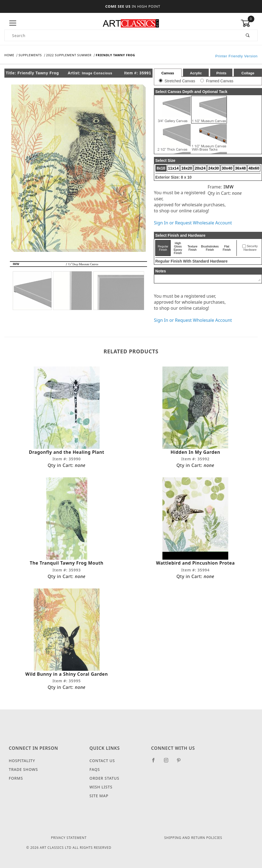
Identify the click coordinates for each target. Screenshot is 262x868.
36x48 (240, 168)
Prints (221, 73)
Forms (16, 778)
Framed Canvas (220, 81)
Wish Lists (101, 787)
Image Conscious (97, 73)
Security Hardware (250, 248)
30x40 (227, 168)
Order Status (104, 778)
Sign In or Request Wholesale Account (193, 223)
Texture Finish (193, 248)
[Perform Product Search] (248, 35)
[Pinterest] (181, 762)
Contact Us (102, 761)
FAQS (95, 769)
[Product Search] (122, 35)
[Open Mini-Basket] (249, 23)
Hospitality (22, 761)
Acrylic (196, 73)
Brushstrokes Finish (210, 248)
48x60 (254, 168)
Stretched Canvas (180, 81)
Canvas (168, 73)
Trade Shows (23, 769)
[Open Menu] (13, 23)
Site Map (99, 796)
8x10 (161, 168)
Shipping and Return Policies (193, 838)
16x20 (187, 168)
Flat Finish (227, 248)
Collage (248, 73)
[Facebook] (156, 762)
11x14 (173, 168)
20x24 (200, 168)
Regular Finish (163, 248)
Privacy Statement (69, 838)
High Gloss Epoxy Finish (178, 248)
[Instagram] (168, 762)
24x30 (214, 168)
